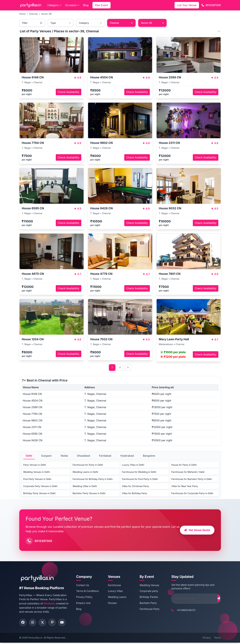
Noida (64, 456)
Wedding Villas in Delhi (85, 487)
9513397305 (211, 5)
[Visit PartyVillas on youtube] (65, 623)
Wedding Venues (146, 586)
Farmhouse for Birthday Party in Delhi (93, 480)
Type (61, 23)
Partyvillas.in (35, 639)
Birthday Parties (145, 598)
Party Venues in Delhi (35, 465)
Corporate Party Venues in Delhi (40, 487)
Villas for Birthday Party (135, 494)
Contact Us (82, 586)
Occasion (72, 5)
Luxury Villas (113, 592)
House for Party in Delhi (184, 465)
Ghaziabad (83, 456)
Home (22, 14)
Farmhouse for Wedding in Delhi (139, 472)
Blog (86, 5)
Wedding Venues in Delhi (37, 472)
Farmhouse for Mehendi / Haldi (188, 472)
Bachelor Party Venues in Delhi (89, 494)
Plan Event (101, 5)
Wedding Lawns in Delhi (85, 472)
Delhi (29, 456)
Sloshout (49, 604)
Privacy (207, 639)
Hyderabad (127, 456)
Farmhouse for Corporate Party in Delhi (192, 494)
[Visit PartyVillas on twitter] (44, 623)
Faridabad (105, 456)
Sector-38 (152, 23)
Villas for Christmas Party (136, 487)
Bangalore (149, 456)
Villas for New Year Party (185, 487)
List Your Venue (187, 5)
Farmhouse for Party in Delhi (88, 465)
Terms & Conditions (87, 592)
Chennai (33, 14)
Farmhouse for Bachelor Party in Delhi (192, 480)
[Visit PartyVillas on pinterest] (55, 623)
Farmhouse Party (146, 609)
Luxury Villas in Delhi (133, 465)
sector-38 (46, 14)
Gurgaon (46, 456)
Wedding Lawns (115, 598)
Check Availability (68, 92)
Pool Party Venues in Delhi (37, 480)
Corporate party (145, 592)
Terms (217, 639)
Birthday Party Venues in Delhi (39, 494)
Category (54, 5)
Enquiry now (83, 604)
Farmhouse (112, 586)
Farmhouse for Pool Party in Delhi (140, 480)
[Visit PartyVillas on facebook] (23, 623)
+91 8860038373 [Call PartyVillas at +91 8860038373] (181, 611)
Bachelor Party (144, 604)
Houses (110, 604)
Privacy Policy (84, 598)
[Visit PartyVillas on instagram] (34, 623)
